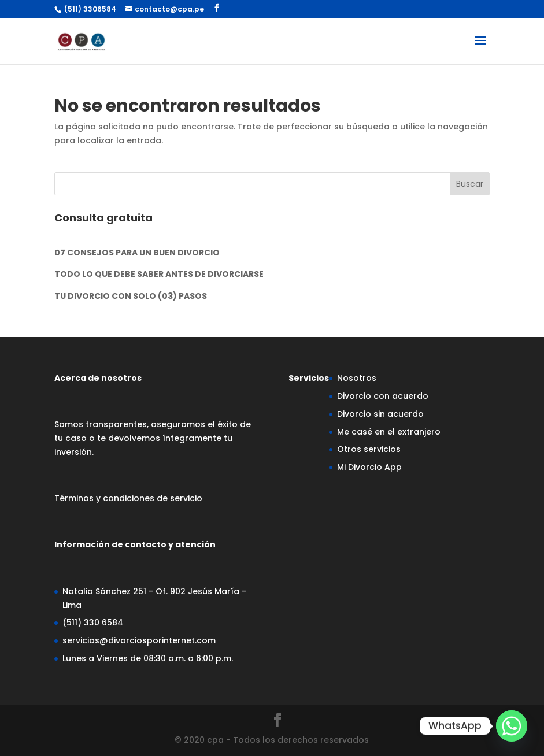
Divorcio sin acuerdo (380, 414)
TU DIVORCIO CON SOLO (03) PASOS (131, 296)
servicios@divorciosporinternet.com (139, 640)
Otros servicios (369, 449)
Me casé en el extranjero (389, 432)
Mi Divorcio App (369, 467)
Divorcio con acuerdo (383, 396)
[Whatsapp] (512, 726)
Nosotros (357, 378)
